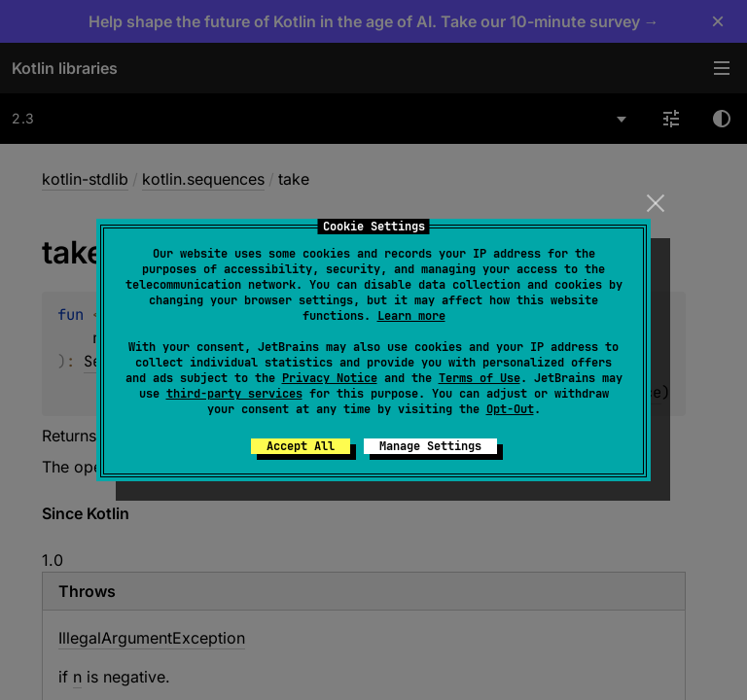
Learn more (411, 316)
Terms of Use (480, 378)
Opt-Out (510, 409)
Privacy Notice (330, 378)
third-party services (234, 394)
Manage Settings (430, 446)
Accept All (301, 446)
